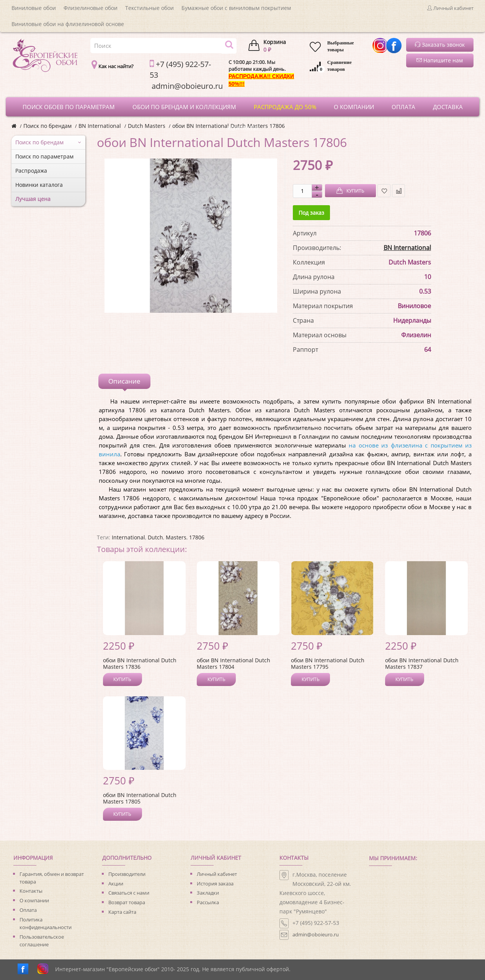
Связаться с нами (129, 893)
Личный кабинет (217, 874)
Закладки (208, 893)
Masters (176, 537)
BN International (100, 126)
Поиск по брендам (47, 126)
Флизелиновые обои (91, 8)
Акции (116, 884)
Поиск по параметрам (44, 156)
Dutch (155, 537)
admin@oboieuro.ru (316, 934)
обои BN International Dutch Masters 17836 (140, 663)
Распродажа (31, 171)
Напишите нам (440, 60)
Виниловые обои (34, 8)
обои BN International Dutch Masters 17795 (328, 663)
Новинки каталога (39, 185)
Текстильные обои (149, 8)
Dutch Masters (147, 126)
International (128, 537)
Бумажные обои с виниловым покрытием (236, 8)
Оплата (28, 910)
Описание (124, 381)
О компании (34, 900)
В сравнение (399, 191)
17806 (197, 537)
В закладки (384, 191)
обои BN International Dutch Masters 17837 (422, 663)
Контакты (31, 891)
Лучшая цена (33, 199)
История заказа (215, 884)
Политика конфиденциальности (46, 923)
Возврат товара (127, 902)
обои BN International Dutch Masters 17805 (140, 798)
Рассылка (208, 902)
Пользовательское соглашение (42, 941)
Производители (127, 874)
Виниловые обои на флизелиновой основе (68, 24)
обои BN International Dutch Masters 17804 (234, 663)
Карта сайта (122, 912)
